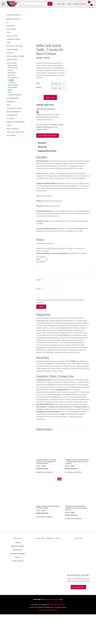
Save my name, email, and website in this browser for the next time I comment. (60, 331)
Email (39, 318)
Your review (41, 291)
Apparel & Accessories (13, 19)
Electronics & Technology (14, 46)
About (18, 587)
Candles (11, 80)
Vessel (39, 117)
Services (9, 125)
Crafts (8, 43)
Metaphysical (11, 101)
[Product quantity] (40, 127)
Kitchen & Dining (13, 85)
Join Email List (78, 617)
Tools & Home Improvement (15, 132)
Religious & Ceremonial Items (16, 122)
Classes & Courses (12, 36)
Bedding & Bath (12, 65)
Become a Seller (18, 576)
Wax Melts (12, 82)
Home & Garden (12, 63)
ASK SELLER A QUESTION (48, 165)
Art (8, 22)
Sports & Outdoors (12, 129)
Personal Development (14, 112)
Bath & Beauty (11, 29)
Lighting (10, 90)
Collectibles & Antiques (14, 39)
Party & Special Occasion (14, 108)
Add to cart (50, 127)
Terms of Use (18, 591)
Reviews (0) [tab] (42, 177)
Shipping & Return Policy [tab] (47, 181)
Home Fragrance (13, 78)
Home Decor (12, 75)
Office (9, 92)
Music (8, 105)
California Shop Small (12, 4)
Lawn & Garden (12, 87)
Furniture (10, 70)
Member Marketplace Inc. (57, 634)
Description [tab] (42, 173)
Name (39, 310)
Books (9, 32)
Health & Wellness (12, 60)
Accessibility (53, 640)
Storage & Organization (15, 95)
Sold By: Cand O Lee (45, 134)
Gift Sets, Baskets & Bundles (15, 56)
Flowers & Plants (13, 68)
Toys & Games (11, 135)
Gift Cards (10, 53)
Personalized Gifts (12, 115)
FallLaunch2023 (42, 159)
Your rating (41, 286)
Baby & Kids (10, 26)
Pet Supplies (10, 118)
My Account (18, 579)
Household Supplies (13, 98)
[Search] (50, 4)
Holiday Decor (12, 73)
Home (18, 572)
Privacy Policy (43, 640)
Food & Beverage (12, 49)
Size (38, 113)
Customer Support (18, 583)
